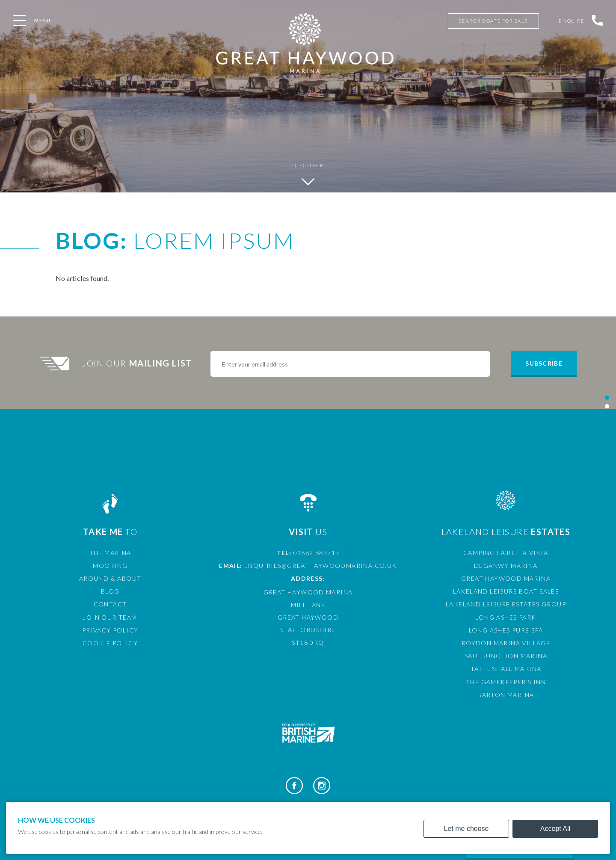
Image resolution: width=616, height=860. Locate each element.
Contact (110, 604)
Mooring (110, 566)
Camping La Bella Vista (506, 553)
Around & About (110, 578)
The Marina (110, 553)
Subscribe (544, 363)
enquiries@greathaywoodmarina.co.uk (321, 566)
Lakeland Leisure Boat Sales (506, 591)
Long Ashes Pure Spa (506, 630)
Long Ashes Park (506, 617)
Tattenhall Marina (506, 669)
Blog (110, 591)
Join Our (138, 363)
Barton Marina (506, 695)
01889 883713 (317, 553)
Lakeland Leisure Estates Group (506, 604)
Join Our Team (110, 617)
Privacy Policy (110, 630)
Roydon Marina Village (506, 643)
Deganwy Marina (506, 566)
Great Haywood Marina (506, 578)
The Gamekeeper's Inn (506, 682)
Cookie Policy (110, 643)
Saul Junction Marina (506, 656)
